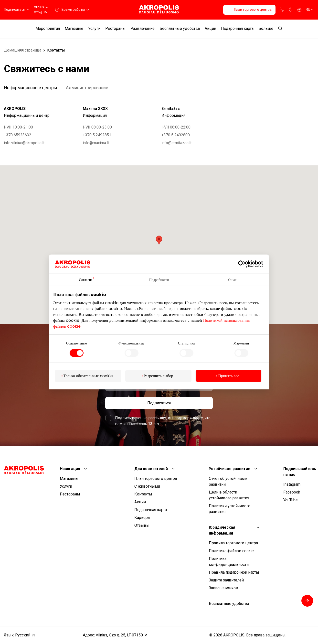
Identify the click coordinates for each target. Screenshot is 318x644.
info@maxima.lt (96, 143)
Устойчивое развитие (230, 469)
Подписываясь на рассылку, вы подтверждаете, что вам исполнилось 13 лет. (163, 421)
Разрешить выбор (158, 376)
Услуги (94, 29)
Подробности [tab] (159, 280)
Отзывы (142, 525)
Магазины (74, 29)
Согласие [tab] (86, 280)
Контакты (56, 50)
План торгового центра (156, 478)
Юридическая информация (222, 530)
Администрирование (87, 88)
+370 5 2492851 (97, 135)
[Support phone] (282, 10)
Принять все (229, 376)
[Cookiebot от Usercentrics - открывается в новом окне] (245, 264)
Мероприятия (48, 29)
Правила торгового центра (233, 543)
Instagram (292, 484)
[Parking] (291, 10)
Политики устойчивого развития (230, 509)
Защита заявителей (226, 580)
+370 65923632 (18, 135)
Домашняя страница (23, 50)
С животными (147, 486)
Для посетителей (151, 469)
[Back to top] (307, 601)
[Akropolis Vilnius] (159, 10)
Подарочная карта (237, 29)
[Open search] (280, 28)
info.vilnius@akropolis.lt (24, 143)
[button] (159, 240)
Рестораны (115, 29)
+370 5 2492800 (176, 135)
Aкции (210, 29)
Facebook (292, 492)
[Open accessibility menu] (299, 10)
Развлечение (143, 29)
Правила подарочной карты (234, 572)
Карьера (142, 518)
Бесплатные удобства (180, 29)
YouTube (291, 500)
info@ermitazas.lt (176, 143)
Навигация (70, 469)
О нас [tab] (232, 280)
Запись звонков (223, 588)
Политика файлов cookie (231, 551)
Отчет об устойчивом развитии (228, 481)
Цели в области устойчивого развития (229, 495)
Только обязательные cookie (88, 376)
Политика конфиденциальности (229, 562)
